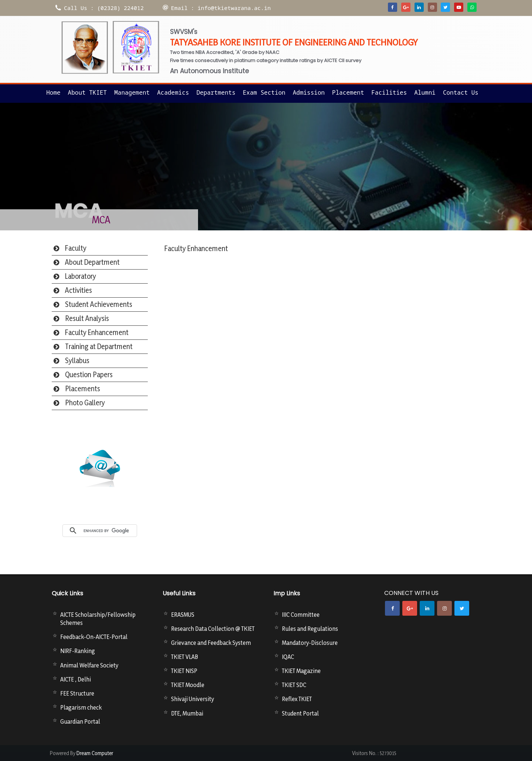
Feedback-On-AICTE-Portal (94, 637)
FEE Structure (77, 693)
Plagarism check (81, 707)
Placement (348, 92)
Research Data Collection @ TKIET (213, 629)
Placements (83, 389)
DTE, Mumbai (187, 713)
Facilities (389, 92)
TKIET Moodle (188, 685)
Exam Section (264, 92)
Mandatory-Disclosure (310, 643)
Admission (308, 92)
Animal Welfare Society (89, 665)
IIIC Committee (301, 615)
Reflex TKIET (297, 699)
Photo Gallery (85, 403)
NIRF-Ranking (78, 651)
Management (132, 92)
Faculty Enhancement (97, 332)
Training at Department (99, 346)
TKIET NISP (184, 671)
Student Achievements (99, 304)
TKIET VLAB (185, 657)
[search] (108, 531)
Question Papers (89, 375)
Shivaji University (192, 699)
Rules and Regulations (310, 629)
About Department (92, 262)
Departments (216, 92)
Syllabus (77, 361)
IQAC (288, 657)
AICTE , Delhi (76, 679)
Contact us (461, 92)
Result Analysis (87, 318)
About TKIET (88, 92)
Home (53, 92)
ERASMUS (183, 615)
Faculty (76, 248)
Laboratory (81, 276)
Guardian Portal (80, 721)
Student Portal (300, 713)
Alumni (425, 92)
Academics (173, 92)
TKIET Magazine (301, 671)
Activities (79, 290)
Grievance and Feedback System (211, 643)
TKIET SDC (294, 685)
